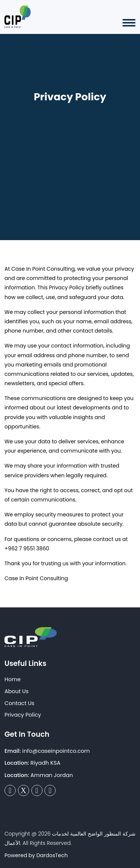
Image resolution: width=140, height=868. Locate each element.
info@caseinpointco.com (56, 751)
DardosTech (52, 855)
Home (13, 679)
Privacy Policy (23, 715)
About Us (17, 691)
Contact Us (19, 703)
